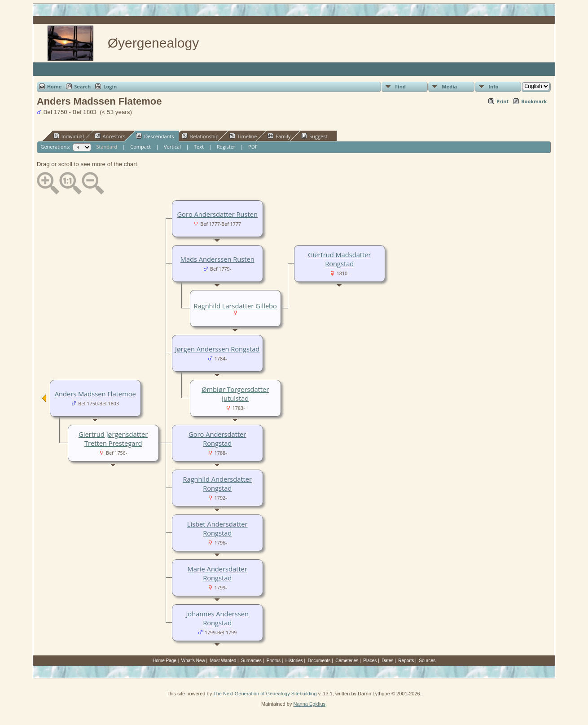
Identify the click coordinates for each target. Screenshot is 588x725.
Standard (107, 147)
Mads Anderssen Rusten (217, 259)
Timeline (243, 136)
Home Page (165, 661)
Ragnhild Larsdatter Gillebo (235, 306)
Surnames (251, 661)
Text (199, 147)
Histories (294, 661)
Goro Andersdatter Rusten (217, 214)
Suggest (314, 136)
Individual (69, 136)
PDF (253, 147)
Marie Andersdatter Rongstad (217, 573)
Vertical (172, 147)
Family (279, 136)
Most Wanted (223, 661)
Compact (140, 147)
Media (449, 86)
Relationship (200, 136)
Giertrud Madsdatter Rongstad (340, 259)
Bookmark (534, 101)
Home (55, 86)
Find (400, 86)
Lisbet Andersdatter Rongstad (217, 528)
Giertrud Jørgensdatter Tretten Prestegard (113, 439)
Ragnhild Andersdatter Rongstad (217, 483)
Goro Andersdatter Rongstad (217, 439)
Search (82, 86)
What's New (193, 661)
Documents (319, 661)
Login (110, 86)
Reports (406, 661)
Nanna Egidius (309, 704)
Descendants (155, 136)
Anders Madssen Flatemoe (95, 394)
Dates (387, 661)
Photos (274, 661)
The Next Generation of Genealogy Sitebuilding (265, 694)
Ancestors (110, 136)
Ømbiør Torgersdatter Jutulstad (235, 394)
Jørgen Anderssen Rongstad (217, 349)
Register (226, 147)
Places (370, 661)
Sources (427, 661)
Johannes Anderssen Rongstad (217, 618)
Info (493, 86)
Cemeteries (347, 661)
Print (502, 101)
